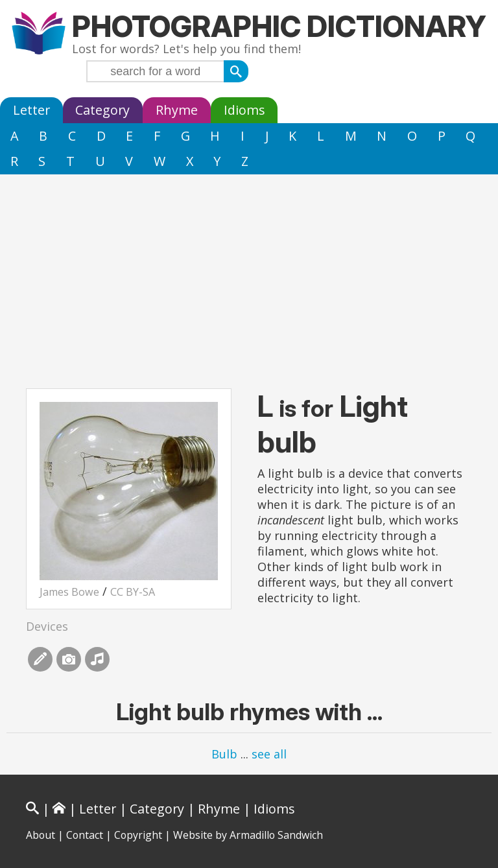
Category (102, 110)
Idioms (244, 110)
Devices (47, 626)
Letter (31, 110)
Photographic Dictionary (279, 26)
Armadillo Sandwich (276, 835)
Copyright (138, 835)
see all (269, 754)
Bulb (224, 754)
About (41, 835)
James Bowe (69, 592)
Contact (85, 835)
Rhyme (177, 110)
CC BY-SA (133, 592)
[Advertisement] (249, 272)
